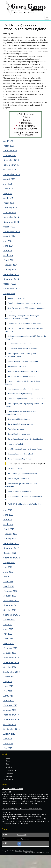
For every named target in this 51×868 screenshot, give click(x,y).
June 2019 (8, 743)
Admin (27, 853)
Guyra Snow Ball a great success (20, 424)
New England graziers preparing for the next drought (24, 405)
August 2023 (9, 293)
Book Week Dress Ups (16, 298)
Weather (9, 767)
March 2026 (9, 146)
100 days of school (15, 469)
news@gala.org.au (23, 839)
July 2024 (8, 241)
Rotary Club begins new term (19, 434)
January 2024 (10, 270)
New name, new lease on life (19, 479)
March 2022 (9, 586)
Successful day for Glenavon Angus (21, 376)
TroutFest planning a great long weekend (24, 303)
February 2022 (10, 591)
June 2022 (8, 572)
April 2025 (8, 198)
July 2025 (8, 184)
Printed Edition (11, 770)
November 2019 (11, 720)
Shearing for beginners (17, 366)
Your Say (9, 776)
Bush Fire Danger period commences (22, 474)
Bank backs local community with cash (23, 371)
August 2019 (9, 734)
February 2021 (10, 648)
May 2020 (8, 691)
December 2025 (11, 160)
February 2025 (10, 208)
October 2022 (10, 553)
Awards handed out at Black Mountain (23, 361)
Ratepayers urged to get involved (21, 459)
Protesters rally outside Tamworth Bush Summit (22, 382)
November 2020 (11, 662)
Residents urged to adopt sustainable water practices (24, 330)
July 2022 (8, 567)
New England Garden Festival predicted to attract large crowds (23, 355)
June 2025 (8, 189)
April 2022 (8, 581)
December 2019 (11, 715)
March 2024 (9, 260)
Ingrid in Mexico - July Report (19, 491)
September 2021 (12, 615)
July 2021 (8, 624)
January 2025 (10, 212)
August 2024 (9, 236)
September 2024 (12, 231)
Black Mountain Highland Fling (20, 394)
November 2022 (11, 548)
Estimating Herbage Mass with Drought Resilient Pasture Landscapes (22, 317)
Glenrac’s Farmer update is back (20, 454)
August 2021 (9, 620)
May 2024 (8, 250)
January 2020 (10, 710)
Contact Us (10, 779)
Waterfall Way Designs (43, 853)
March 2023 (9, 529)
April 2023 (8, 524)
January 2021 (10, 653)
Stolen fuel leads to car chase (19, 344)
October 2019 (10, 724)
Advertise (10, 773)
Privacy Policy (19, 851)
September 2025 (12, 174)
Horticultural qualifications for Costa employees (21, 485)
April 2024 (8, 255)
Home (8, 758)
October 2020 (10, 667)
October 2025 (10, 170)
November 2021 (11, 605)
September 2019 (12, 729)
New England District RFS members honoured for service (25, 309)
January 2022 (10, 596)
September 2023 (12, 289)
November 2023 (11, 279)
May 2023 (8, 520)
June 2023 (8, 515)
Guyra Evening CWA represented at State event (26, 399)
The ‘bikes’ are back (16, 429)
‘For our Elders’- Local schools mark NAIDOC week (24, 498)
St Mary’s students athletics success (22, 349)
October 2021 (10, 610)
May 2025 (8, 193)
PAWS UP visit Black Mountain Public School (25, 504)
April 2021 (8, 639)
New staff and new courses (12, 789)
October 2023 (10, 284)
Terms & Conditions (28, 851)
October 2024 (10, 227)
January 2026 (10, 155)
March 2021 (9, 643)
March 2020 (9, 700)
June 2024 (8, 246)
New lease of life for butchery (20, 419)
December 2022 (11, 543)
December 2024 (11, 217)
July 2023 (8, 510)
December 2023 (11, 274)
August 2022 (9, 562)
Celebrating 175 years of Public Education (24, 323)
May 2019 (8, 748)
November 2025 (11, 165)
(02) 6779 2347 (22, 835)
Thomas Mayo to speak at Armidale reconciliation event (20, 413)
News (8, 761)
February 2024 (10, 265)
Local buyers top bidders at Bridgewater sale (25, 449)
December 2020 (11, 658)
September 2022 (12, 558)
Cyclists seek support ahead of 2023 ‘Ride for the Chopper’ (26, 337)
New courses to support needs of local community (22, 809)
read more (34, 803)
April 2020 (8, 696)
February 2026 (10, 150)
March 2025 (9, 203)
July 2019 (8, 739)
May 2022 (8, 577)
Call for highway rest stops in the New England (26, 464)
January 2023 (10, 539)
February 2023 (10, 534)
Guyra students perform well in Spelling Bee (25, 439)
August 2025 (9, 179)
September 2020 (12, 672)
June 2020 (8, 686)
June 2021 (8, 629)
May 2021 (8, 634)
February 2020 (10, 705)
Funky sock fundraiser (16, 444)
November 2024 (11, 222)
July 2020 (8, 681)
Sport (8, 764)
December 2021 (11, 600)
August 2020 (9, 677)
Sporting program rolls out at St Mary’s (23, 389)
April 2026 (8, 141)
